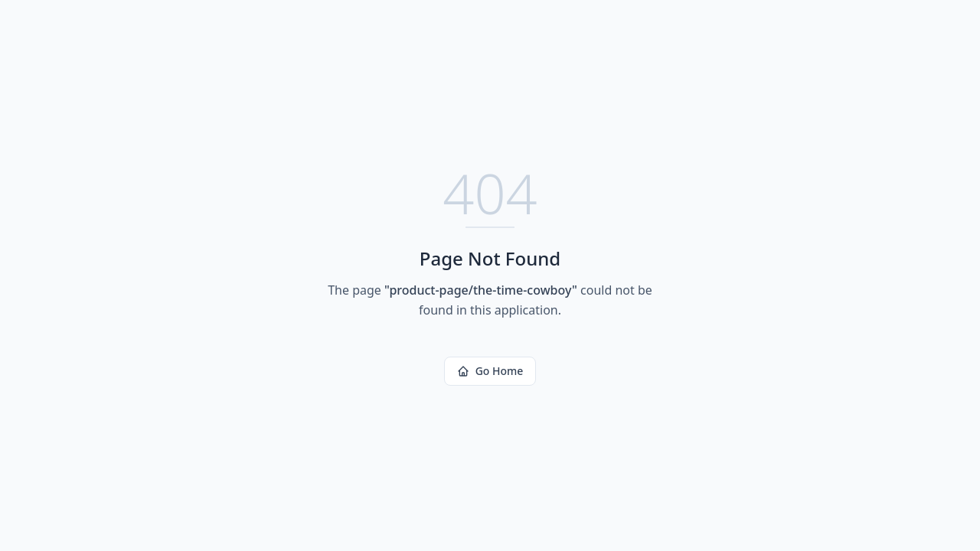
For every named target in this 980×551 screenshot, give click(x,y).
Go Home (490, 371)
